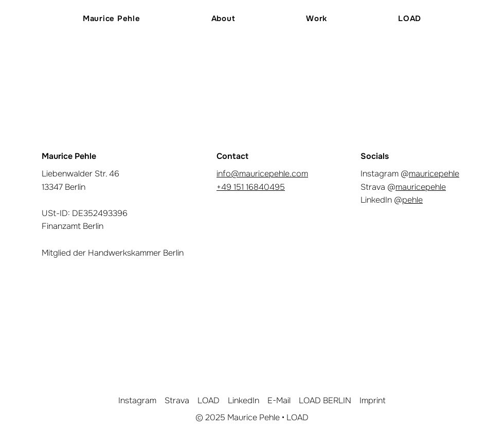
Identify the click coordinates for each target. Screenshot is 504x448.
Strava (177, 400)
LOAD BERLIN (325, 400)
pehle (412, 200)
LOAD (209, 400)
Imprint (373, 400)
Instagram (137, 400)
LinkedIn (244, 400)
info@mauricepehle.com (262, 174)
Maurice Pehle (254, 417)
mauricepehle (434, 174)
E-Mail (279, 400)
